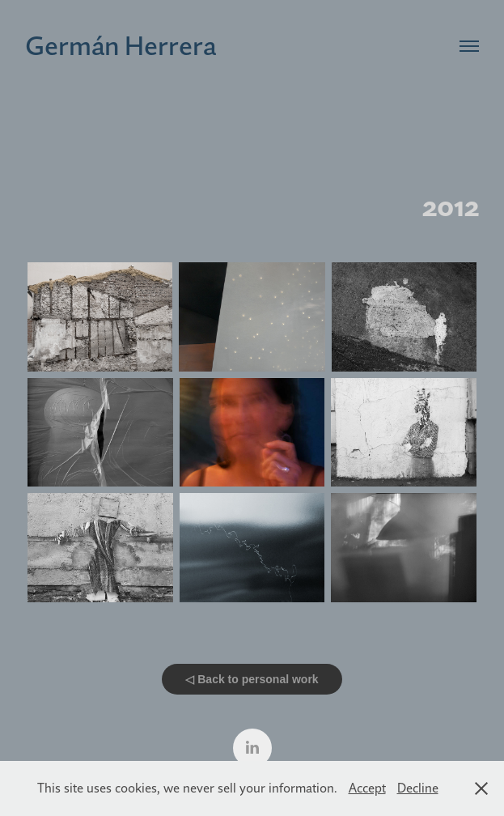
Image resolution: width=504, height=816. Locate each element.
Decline (418, 788)
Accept (367, 788)
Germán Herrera (121, 45)
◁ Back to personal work (252, 679)
